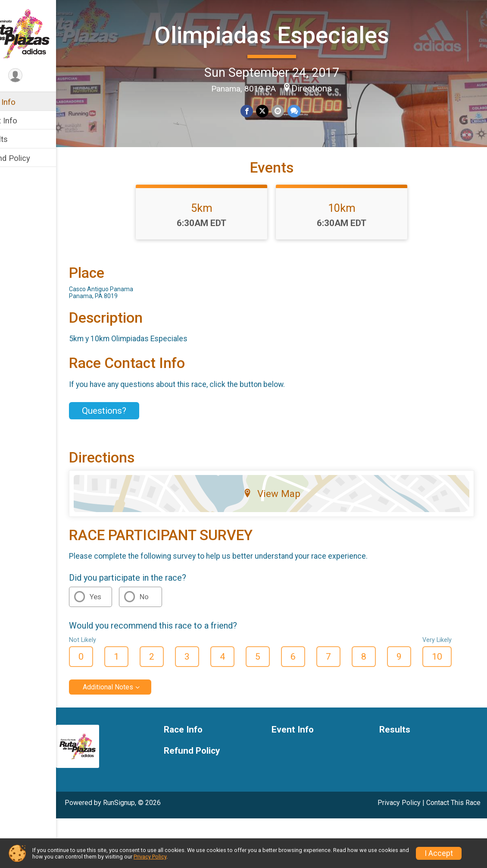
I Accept (439, 853)
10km (355, 246)
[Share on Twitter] (275, 110)
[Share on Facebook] (260, 110)
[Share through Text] (306, 110)
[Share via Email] (290, 110)
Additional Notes (134, 725)
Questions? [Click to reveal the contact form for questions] (130, 449)
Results (20, 139)
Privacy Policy (150, 857)
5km (215, 246)
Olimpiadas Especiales (285, 34)
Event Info (25, 121)
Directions (325, 87)
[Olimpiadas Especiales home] (41, 33)
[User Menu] (41, 76)
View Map (285, 532)
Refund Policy (31, 158)
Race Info (24, 102)
